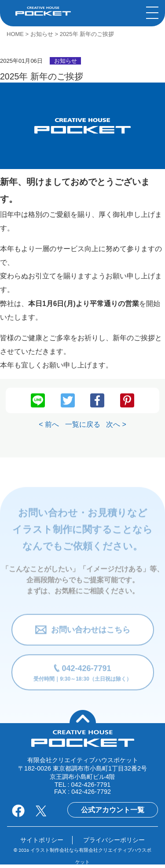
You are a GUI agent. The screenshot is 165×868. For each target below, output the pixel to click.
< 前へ (49, 424)
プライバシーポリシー (114, 840)
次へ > (116, 424)
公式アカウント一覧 (113, 810)
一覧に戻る (83, 424)
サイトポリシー (42, 840)
